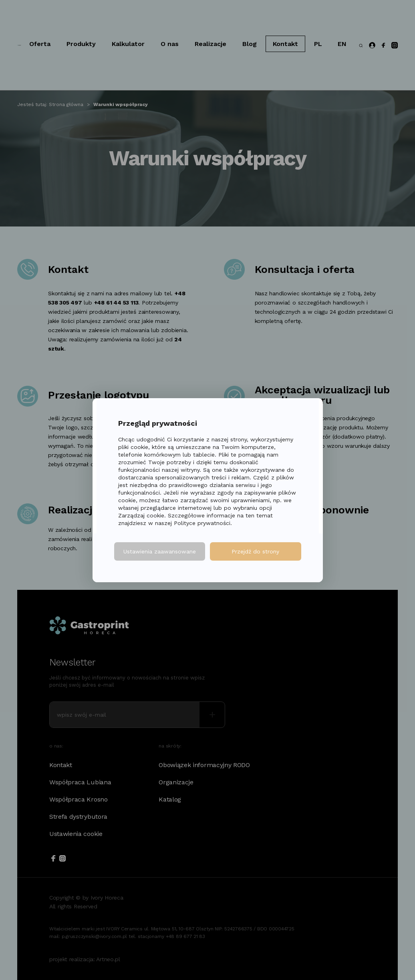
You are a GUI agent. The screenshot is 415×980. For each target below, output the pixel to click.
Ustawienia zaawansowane (160, 551)
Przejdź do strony (255, 551)
